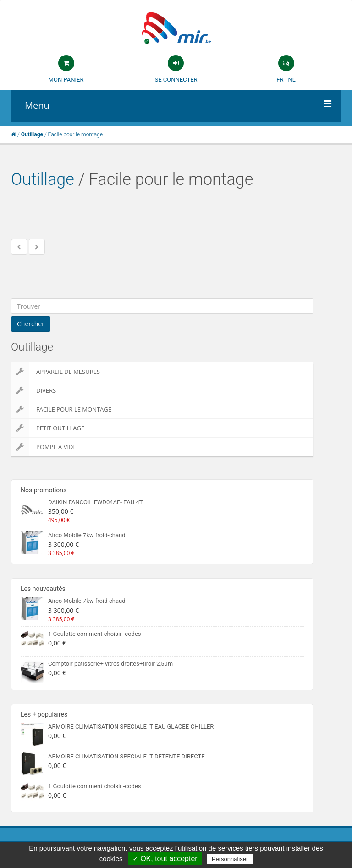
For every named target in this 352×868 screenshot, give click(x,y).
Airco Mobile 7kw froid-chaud (87, 535)
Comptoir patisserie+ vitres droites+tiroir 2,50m (110, 664)
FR (280, 80)
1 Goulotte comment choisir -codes (95, 634)
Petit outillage (48, 428)
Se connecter (176, 80)
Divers (33, 390)
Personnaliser (230, 859)
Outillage (43, 179)
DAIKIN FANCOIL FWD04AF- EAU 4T (95, 502)
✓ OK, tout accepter (165, 859)
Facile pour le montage (61, 409)
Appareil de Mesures (55, 372)
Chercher (31, 324)
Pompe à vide (44, 447)
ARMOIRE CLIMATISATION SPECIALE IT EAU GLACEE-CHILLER (131, 726)
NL (291, 80)
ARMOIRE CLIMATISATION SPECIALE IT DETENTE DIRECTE (126, 756)
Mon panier (66, 80)
